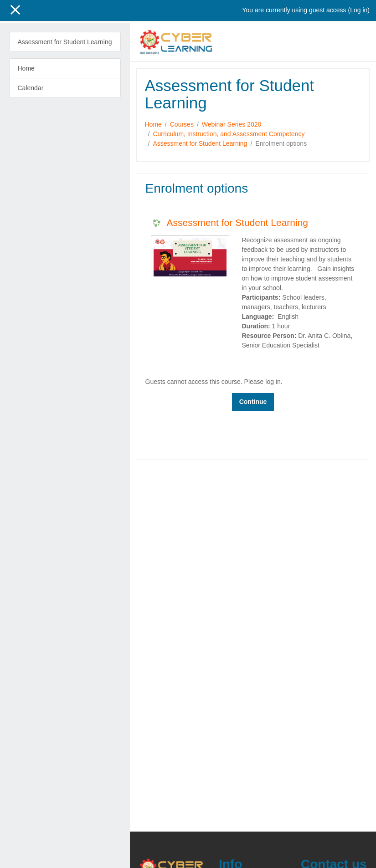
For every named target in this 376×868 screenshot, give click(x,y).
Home (153, 124)
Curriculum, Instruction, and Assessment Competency (229, 134)
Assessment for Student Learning (200, 143)
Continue (253, 402)
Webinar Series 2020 (232, 124)
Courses (182, 124)
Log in (359, 10)
